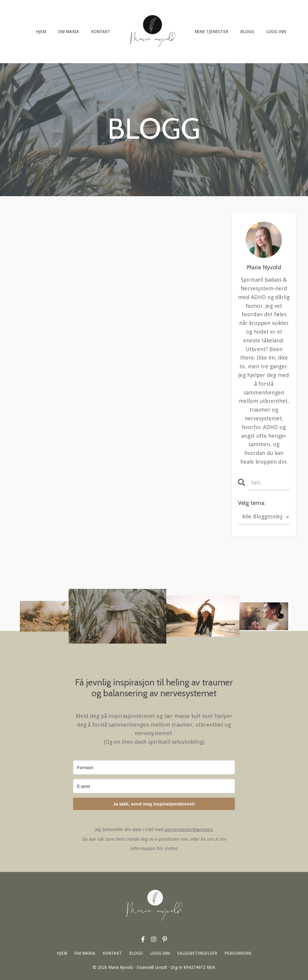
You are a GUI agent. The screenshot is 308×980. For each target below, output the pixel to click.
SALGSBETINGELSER (197, 953)
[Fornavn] (154, 767)
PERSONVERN (238, 953)
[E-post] (154, 786)
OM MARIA (69, 32)
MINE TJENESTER (211, 32)
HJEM (41, 32)
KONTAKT (101, 32)
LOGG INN (276, 32)
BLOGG (247, 32)
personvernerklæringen (188, 830)
